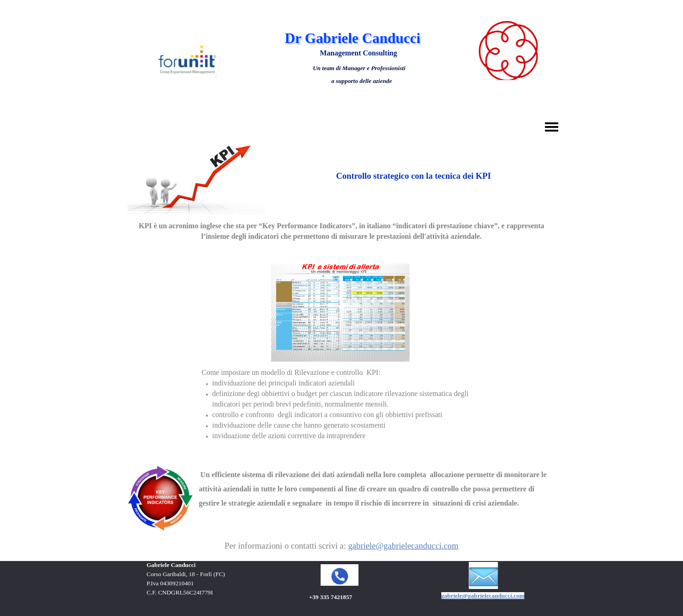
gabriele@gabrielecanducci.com (403, 546)
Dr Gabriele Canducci (353, 38)
